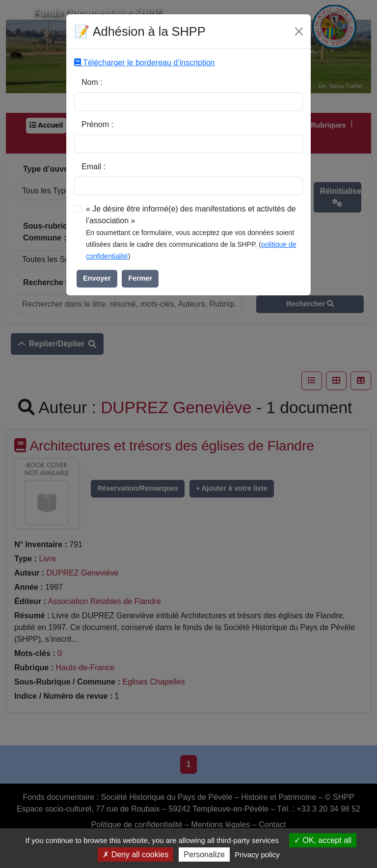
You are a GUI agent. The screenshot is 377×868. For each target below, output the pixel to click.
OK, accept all (323, 840)
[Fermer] (299, 31)
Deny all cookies (135, 855)
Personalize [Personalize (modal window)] (204, 855)
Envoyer (97, 278)
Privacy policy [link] (257, 855)
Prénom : (97, 124)
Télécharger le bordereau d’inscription (145, 63)
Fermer (140, 278)
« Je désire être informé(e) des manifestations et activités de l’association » (191, 215)
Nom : (92, 82)
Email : (94, 167)
